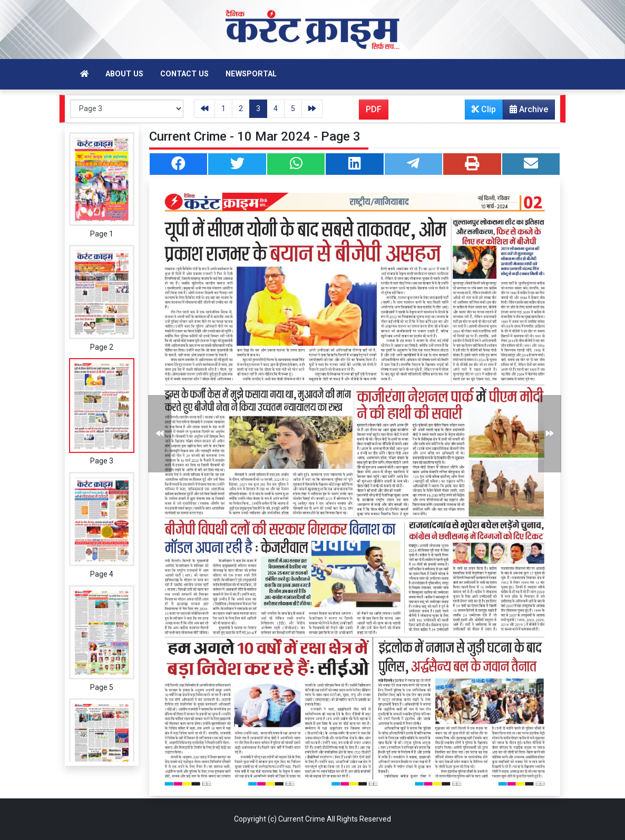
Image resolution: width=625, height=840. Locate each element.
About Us (124, 74)
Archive (526, 112)
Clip (484, 109)
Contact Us (184, 74)
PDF (374, 109)
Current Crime (302, 819)
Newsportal (251, 74)
